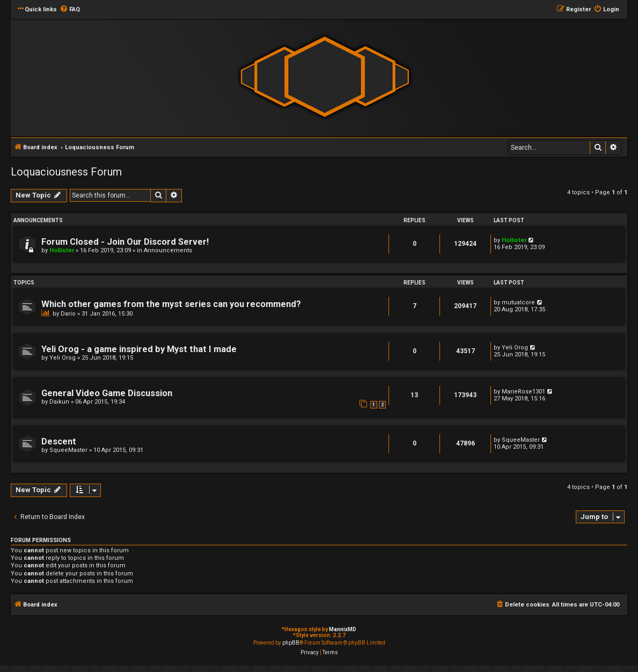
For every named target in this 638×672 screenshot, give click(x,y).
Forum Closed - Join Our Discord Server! (125, 242)
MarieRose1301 (523, 392)
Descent (59, 441)
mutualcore (518, 302)
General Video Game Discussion (107, 393)
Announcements (168, 250)
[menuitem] (70, 10)
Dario (68, 314)
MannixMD (343, 629)
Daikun (59, 402)
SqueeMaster (68, 450)
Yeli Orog (63, 358)
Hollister (62, 250)
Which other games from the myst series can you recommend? (171, 304)
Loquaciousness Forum (66, 172)
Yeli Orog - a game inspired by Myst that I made (139, 349)
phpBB (291, 643)
